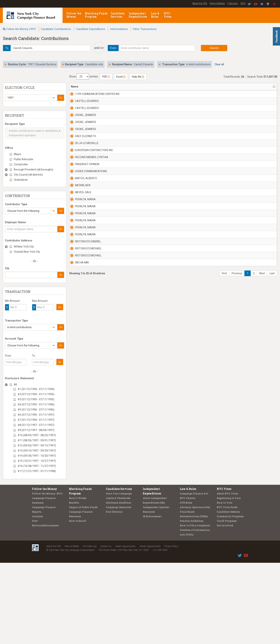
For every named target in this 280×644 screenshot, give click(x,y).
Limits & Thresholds (118, 579)
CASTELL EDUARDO (83, 112)
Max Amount (40, 301)
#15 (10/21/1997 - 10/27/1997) (37, 461)
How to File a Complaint (195, 607)
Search (214, 48)
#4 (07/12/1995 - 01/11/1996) (36, 404)
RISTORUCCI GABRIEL (84, 481)
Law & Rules (155, 15)
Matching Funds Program (96, 15)
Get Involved (225, 607)
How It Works (78, 579)
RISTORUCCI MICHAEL (84, 499)
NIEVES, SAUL (79, 352)
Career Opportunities (125, 627)
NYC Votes (168, 15)
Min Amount (12, 301)
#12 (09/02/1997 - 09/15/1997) (37, 445)
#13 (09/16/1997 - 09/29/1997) (37, 451)
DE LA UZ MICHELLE (83, 223)
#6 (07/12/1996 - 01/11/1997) (36, 415)
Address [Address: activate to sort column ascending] (117, 87)
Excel (121, 77)
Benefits (74, 584)
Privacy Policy (171, 627)
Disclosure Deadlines (118, 584)
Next (262, 558)
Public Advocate (23, 159)
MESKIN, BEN (79, 333)
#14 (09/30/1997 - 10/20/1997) (37, 456)
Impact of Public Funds (83, 588)
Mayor (18, 154)
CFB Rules (186, 584)
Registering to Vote (229, 579)
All (15, 385)
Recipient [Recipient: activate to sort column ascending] (147, 87)
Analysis (38, 597)
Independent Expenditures (138, 15)
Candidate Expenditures (91, 29)
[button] (31, 98)
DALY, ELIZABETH (81, 204)
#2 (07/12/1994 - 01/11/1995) (36, 394)
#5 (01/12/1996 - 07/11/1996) (36, 410)
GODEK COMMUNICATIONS (87, 296)
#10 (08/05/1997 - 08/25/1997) (37, 435)
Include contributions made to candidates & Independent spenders (33, 133)
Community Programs (230, 597)
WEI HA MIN (78, 536)
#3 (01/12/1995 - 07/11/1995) (36, 399)
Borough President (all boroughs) (34, 169)
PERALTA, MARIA (81, 370)
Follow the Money (74, 15)
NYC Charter (188, 579)
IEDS (243, 3)
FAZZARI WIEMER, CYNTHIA (87, 260)
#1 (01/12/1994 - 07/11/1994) (36, 389)
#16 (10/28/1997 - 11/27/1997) (37, 466)
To (34, 356)
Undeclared (21, 180)
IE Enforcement (152, 597)
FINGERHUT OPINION (83, 278)
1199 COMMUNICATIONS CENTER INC (86, 96)
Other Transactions (145, 29)
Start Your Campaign (119, 575)
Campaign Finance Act (194, 575)
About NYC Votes (227, 575)
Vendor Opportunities (150, 627)
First (224, 558)
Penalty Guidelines (192, 602)
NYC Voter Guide (227, 588)
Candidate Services (117, 15)
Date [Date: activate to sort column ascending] (223, 87)
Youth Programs (227, 602)
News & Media (217, 3)
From (8, 356)
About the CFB (200, 3)
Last (272, 558)
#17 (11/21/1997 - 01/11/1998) (37, 471)
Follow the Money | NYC (21, 29)
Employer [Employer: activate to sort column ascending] (177, 87)
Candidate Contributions (56, 29)
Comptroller (21, 164)
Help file (138, 77)
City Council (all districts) (28, 175)
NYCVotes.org (90, 627)
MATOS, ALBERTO (82, 315)
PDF (106, 77)
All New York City (24, 247)
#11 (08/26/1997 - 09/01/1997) (37, 440)
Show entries (84, 76)
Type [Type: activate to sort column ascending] (256, 87)
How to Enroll (77, 602)
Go (61, 98)
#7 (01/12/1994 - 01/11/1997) (36, 420)
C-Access (233, 3)
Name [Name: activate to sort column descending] (75, 87)
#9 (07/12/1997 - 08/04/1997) (36, 430)
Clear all (219, 64)
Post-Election (114, 593)
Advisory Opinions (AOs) (195, 588)
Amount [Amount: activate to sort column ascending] (241, 87)
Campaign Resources (118, 588)
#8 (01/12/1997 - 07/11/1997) (36, 425)
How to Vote (224, 584)
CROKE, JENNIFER (81, 149)
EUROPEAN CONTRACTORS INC (88, 243)
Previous (237, 558)
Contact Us (106, 627)
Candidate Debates (228, 593)
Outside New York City (27, 252)
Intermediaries (119, 29)
